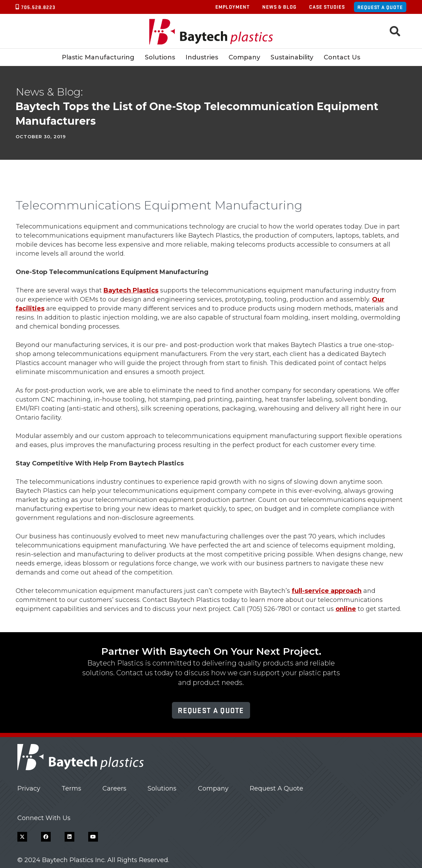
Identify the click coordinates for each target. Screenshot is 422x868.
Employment (233, 7)
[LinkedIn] (69, 837)
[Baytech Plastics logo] (211, 31)
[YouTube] (93, 837)
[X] (22, 837)
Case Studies (327, 7)
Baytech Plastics (131, 290)
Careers (114, 788)
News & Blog (279, 7)
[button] (395, 31)
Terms (71, 788)
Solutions (162, 788)
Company (213, 788)
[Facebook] (46, 837)
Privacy (29, 788)
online (346, 609)
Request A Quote (276, 788)
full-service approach (327, 591)
